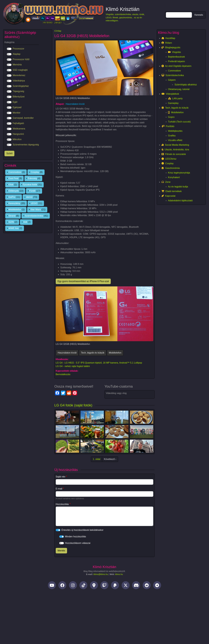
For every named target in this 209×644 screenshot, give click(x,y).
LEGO (34, 203)
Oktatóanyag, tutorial (179, 89)
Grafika (172, 136)
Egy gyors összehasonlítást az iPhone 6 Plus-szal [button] (83, 281)
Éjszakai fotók (30, 185)
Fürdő (32, 191)
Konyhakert (174, 177)
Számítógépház (21, 86)
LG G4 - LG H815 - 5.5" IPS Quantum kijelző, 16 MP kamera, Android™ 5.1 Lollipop (99, 363)
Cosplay (35, 172)
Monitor (16, 113)
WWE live (14, 228)
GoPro (12, 197)
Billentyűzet (19, 97)
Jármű (29, 197)
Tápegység (18, 91)
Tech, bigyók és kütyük (93, 353)
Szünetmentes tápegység (26, 145)
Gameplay (173, 103)
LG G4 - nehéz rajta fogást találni (73, 366)
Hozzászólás (62, 504)
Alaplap (16, 54)
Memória (17, 65)
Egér (15, 102)
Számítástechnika (34, 216)
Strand (12, 216)
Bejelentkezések (177, 57)
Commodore (15, 172)
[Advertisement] (105, 615)
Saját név (61, 477)
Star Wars (36, 210)
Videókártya (19, 81)
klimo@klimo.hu (101, 574)
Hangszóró (18, 134)
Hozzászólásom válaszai (78, 543)
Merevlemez (19, 75)
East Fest (13, 178)
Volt (25, 222)
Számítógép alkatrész (186, 85)
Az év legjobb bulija (178, 187)
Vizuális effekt (175, 140)
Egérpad (17, 107)
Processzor (18, 49)
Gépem (172, 80)
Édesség (32, 178)
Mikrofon (17, 139)
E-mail (59, 489)
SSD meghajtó (20, 70)
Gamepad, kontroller (23, 118)
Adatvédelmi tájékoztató (180, 201)
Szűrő (9, 153)
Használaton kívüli (75, 104)
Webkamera (19, 129)
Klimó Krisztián (123, 9)
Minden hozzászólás (76, 537)
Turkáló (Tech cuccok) (179, 122)
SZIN (11, 222)
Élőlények (14, 191)
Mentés (61, 551)
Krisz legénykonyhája (179, 173)
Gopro (171, 117)
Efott (11, 185)
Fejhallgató (18, 123)
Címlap (58, 31)
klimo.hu (119, 574)
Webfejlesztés (175, 131)
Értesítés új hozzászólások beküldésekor (83, 530)
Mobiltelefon (115, 353)
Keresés (199, 15)
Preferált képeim (177, 61)
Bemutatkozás (63, 374)
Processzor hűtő (21, 59)
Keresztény (14, 203)
